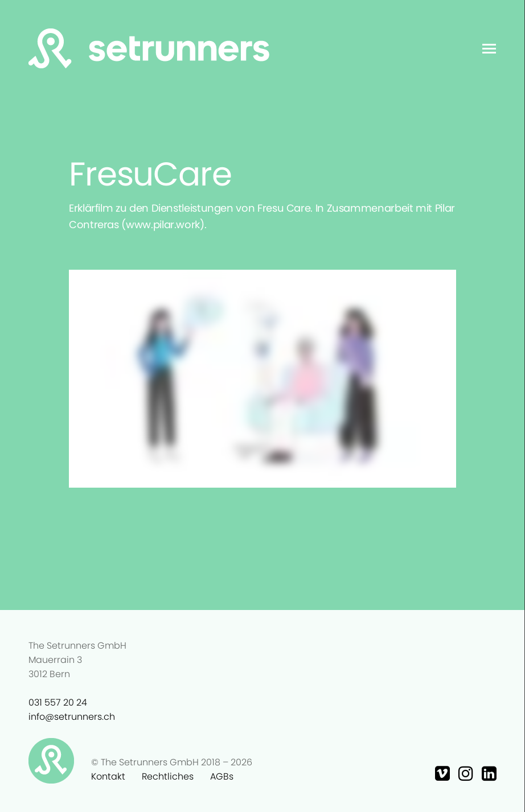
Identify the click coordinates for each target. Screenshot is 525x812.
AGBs (222, 776)
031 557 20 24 (58, 702)
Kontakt (108, 776)
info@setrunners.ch (72, 717)
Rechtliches (168, 776)
